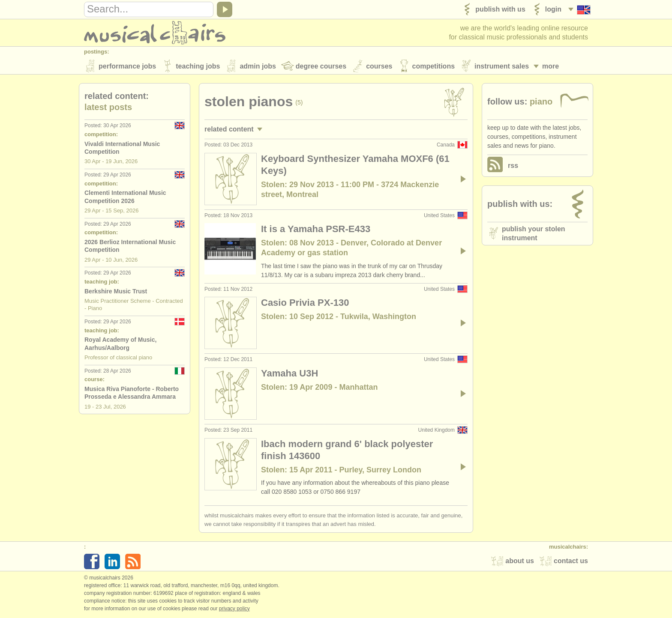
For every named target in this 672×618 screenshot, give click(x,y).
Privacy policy (234, 609)
